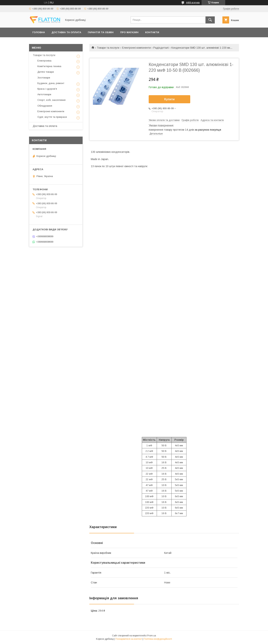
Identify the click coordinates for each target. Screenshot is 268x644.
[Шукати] (210, 20)
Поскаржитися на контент (129, 639)
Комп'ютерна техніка (49, 66)
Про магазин (129, 32)
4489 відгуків (193, 3)
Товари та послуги (108, 48)
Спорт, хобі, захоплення (51, 100)
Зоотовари (44, 78)
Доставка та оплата (66, 32)
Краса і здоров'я (47, 89)
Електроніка (44, 61)
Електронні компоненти (136, 48)
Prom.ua (152, 636)
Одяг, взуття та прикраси (52, 117)
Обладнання (45, 106)
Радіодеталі (161, 48)
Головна (39, 32)
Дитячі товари (46, 72)
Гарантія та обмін (101, 32)
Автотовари (44, 94)
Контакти (152, 32)
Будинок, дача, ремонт (51, 83)
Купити (170, 99)
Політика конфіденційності (158, 639)
